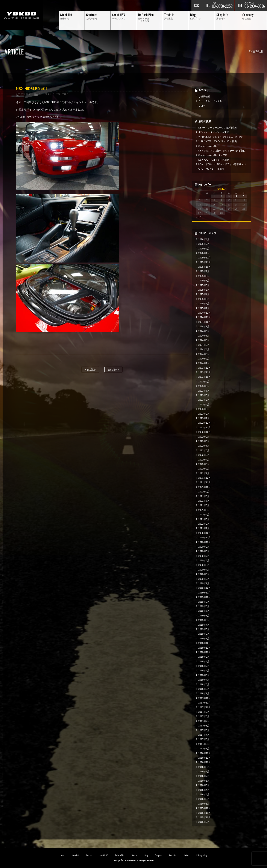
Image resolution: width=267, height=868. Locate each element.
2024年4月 (204, 349)
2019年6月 (204, 616)
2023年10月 (205, 377)
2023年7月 (204, 391)
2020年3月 (204, 574)
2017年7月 (204, 721)
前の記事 (90, 370)
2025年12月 (205, 258)
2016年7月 (204, 776)
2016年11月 (205, 758)
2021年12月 (205, 478)
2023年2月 (204, 414)
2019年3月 (204, 629)
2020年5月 (204, 565)
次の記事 (113, 370)
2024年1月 (204, 363)
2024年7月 (204, 336)
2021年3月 (204, 519)
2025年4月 (204, 294)
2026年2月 (204, 249)
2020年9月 (204, 547)
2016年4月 (204, 790)
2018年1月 (204, 693)
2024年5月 (204, 345)
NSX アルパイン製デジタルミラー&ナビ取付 (222, 151)
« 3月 (199, 217)
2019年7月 (204, 611)
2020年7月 (204, 556)
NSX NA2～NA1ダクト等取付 (214, 160)
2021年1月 (204, 528)
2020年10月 (205, 542)
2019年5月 (204, 620)
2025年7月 (204, 281)
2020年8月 (204, 551)
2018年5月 (204, 675)
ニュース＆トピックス (49, 94)
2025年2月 (204, 303)
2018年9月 (204, 657)
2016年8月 (204, 771)
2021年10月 (205, 487)
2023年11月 (205, 372)
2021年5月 (204, 510)
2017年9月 (204, 712)
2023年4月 (204, 405)
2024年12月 (205, 313)
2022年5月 (204, 455)
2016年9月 (204, 767)
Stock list (75, 855)
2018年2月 (204, 689)
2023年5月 (204, 400)
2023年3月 (204, 409)
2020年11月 (205, 537)
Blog (146, 855)
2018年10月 (205, 652)
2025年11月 (205, 262)
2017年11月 (205, 703)
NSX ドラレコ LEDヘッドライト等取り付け (222, 164)
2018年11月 (205, 648)
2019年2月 (204, 634)
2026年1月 (204, 253)
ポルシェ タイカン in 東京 (214, 132)
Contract (89, 855)
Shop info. (172, 855)
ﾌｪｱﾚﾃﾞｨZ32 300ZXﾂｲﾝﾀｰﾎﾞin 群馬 (218, 141)
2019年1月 (204, 639)
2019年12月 (205, 588)
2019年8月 (204, 606)
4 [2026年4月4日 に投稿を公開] (236, 196)
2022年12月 (205, 423)
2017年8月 (204, 716)
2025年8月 (204, 276)
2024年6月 (204, 340)
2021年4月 (204, 515)
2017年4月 (204, 735)
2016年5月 (204, 785)
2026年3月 (204, 244)
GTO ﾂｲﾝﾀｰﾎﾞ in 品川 (211, 169)
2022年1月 (204, 473)
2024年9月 (204, 326)
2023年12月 (205, 368)
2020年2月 (204, 579)
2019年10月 (205, 597)
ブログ (65, 94)
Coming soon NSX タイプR (212, 155)
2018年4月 (204, 680)
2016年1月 (204, 804)
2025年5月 (204, 290)
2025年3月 (204, 299)
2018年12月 (205, 643)
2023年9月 (204, 382)
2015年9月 (204, 822)
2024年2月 (204, 359)
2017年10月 (205, 707)
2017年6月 (204, 726)
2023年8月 (204, 386)
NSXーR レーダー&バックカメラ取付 (218, 128)
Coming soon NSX (208, 146)
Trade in (134, 855)
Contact (186, 855)
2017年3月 (204, 739)
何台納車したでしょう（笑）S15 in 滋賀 (220, 137)
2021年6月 (204, 505)
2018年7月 (204, 666)
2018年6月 (204, 670)
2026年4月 (204, 239)
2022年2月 (204, 469)
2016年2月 (204, 799)
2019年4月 (204, 625)
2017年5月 (204, 730)
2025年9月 (204, 271)
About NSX (104, 855)
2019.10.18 (26, 94)
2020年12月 (205, 533)
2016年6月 (204, 781)
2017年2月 (204, 744)
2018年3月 (204, 684)
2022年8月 (204, 441)
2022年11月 (205, 427)
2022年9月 (204, 437)
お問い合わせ (197, 5)
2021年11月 (205, 482)
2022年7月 (204, 446)
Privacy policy (202, 855)
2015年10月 (205, 817)
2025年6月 (204, 285)
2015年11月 (205, 813)
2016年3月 (204, 794)
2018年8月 (204, 661)
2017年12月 (205, 698)
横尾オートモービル (21, 15)
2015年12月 (205, 808)
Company (158, 855)
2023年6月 (204, 395)
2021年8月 (204, 496)
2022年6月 (204, 450)
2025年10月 (205, 267)
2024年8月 (204, 331)
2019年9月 (204, 602)
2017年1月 (204, 749)
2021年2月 (204, 524)
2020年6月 (204, 560)
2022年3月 (204, 464)
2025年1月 (204, 308)
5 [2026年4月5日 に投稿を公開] (244, 196)
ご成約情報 (204, 97)
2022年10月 (205, 432)
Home (62, 855)
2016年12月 (205, 753)
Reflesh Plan (120, 855)
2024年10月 (205, 322)
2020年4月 (204, 570)
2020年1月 (204, 583)
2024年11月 (205, 317)
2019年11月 (205, 593)
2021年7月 (204, 501)
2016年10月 (205, 762)
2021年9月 (204, 492)
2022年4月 (204, 460)
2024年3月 (204, 354)
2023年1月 (204, 418)
